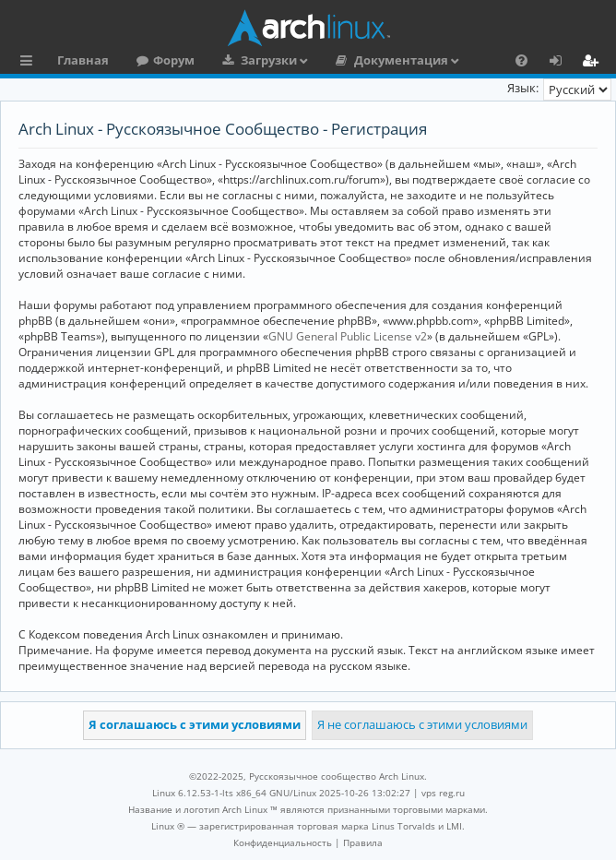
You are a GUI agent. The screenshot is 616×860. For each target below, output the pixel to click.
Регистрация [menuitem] (594, 63)
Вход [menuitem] (562, 63)
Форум (174, 60)
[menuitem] (521, 60)
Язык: (523, 88)
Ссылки (30, 63)
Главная (83, 60)
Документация (401, 60)
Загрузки (269, 60)
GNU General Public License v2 (348, 336)
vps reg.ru (443, 793)
